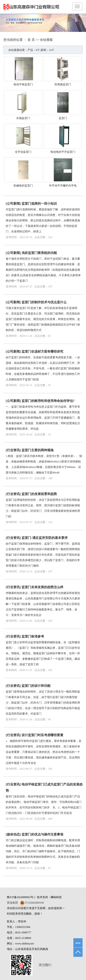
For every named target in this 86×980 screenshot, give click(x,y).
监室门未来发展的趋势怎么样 (42, 587)
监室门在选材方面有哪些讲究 (42, 352)
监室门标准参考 (33, 636)
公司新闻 (13, 204)
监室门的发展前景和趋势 (39, 494)
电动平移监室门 (23, 84)
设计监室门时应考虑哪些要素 (42, 735)
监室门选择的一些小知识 (39, 204)
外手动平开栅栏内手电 (63, 186)
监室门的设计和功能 (36, 686)
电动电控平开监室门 (63, 152)
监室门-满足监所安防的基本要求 (45, 538)
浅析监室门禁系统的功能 (39, 253)
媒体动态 (13, 834)
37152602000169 (34, 903)
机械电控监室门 (23, 186)
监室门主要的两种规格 (38, 450)
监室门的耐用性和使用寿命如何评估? (48, 401)
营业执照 (12, 903)
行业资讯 (13, 450)
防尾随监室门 (63, 84)
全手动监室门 (23, 152)
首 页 (31, 40)
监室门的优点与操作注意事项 (42, 834)
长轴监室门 (23, 118)
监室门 (63, 118)
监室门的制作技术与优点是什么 (44, 302)
